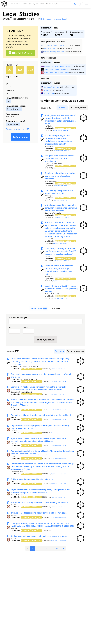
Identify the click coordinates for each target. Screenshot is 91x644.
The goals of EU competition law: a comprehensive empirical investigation (60, 159)
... (52, 554)
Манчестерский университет (57, 66)
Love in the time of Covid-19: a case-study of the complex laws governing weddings (61, 291)
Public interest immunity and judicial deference (32, 482)
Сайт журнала (21, 137)
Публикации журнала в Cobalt (54, 19)
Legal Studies (50, 48)
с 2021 (56, 28)
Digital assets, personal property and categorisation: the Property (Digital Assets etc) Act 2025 (41, 430)
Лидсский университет (55, 69)
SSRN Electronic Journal (54, 45)
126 (58, 554)
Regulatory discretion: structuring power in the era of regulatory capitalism (60, 177)
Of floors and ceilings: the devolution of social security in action (40, 542)
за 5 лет (57, 62)
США (46, 90)
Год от (11, 330)
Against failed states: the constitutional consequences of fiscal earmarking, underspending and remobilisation (39, 442)
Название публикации (18, 320)
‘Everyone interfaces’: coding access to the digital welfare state (39, 516)
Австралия (49, 93)
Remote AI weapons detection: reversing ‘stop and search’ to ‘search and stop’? (42, 378)
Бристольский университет (57, 72)
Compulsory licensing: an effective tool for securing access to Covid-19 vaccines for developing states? (61, 253)
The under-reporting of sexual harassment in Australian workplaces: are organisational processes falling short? (59, 140)
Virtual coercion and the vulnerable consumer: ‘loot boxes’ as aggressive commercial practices (61, 209)
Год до (25, 330)
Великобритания (52, 87)
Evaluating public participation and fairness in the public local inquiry (42, 418)
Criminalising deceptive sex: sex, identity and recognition (59, 193)
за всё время (46, 28)
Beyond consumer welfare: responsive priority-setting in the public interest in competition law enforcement (41, 494)
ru (75, 4)
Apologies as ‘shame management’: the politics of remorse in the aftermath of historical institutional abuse (61, 120)
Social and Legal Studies (54, 52)
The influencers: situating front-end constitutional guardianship (40, 506)
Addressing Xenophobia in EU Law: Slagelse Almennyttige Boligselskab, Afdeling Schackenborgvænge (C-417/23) (37, 455)
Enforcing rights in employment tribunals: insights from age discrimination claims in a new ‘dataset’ (59, 272)
